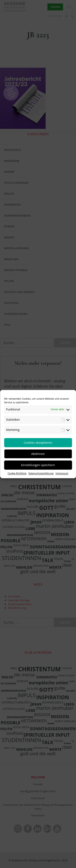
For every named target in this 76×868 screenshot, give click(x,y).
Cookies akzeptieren (38, 442)
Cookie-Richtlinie (17, 473)
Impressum (62, 473)
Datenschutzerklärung (41, 473)
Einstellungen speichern (38, 465)
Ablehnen (38, 454)
